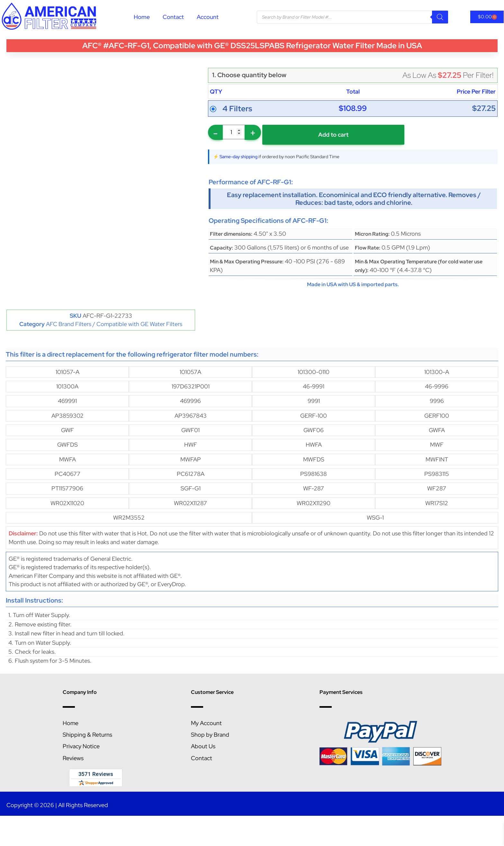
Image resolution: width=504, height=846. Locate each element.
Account (208, 17)
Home (142, 17)
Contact (173, 17)
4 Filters (237, 109)
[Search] (440, 17)
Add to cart (333, 135)
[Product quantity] (234, 132)
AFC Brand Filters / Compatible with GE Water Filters (114, 324)
